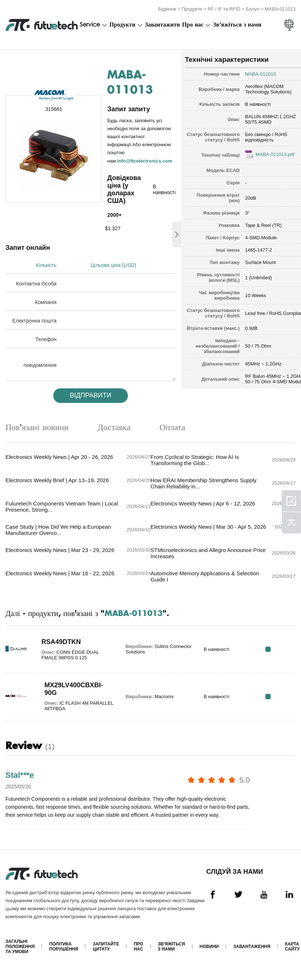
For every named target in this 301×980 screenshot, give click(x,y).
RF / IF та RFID (224, 8)
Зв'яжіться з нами (237, 24)
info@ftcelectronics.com (145, 159)
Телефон (46, 338)
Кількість (46, 264)
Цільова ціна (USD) (114, 264)
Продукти (192, 8)
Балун (253, 8)
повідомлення (40, 364)
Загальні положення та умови (20, 954)
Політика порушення (64, 954)
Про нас (193, 24)
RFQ (273, 656)
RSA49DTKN (59, 648)
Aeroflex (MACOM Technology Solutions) (261, 88)
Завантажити (162, 24)
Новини (209, 954)
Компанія (46, 301)
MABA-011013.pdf (267, 159)
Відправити (88, 394)
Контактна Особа (36, 283)
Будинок (167, 8)
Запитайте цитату (106, 954)
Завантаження (252, 954)
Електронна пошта (34, 320)
